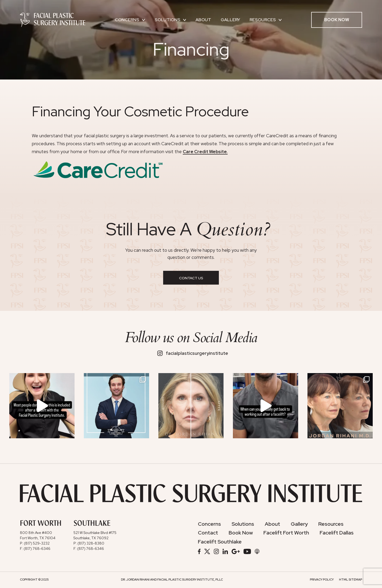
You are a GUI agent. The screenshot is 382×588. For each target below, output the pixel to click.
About (203, 20)
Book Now (337, 20)
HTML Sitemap (351, 579)
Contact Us (191, 278)
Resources (266, 20)
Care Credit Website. (205, 152)
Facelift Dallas (337, 533)
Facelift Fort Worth (286, 533)
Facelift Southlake (220, 542)
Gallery (230, 20)
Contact (208, 533)
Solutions (170, 20)
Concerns (130, 20)
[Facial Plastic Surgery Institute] (53, 20)
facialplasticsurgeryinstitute (193, 353)
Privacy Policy (322, 579)
